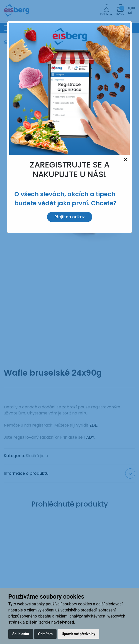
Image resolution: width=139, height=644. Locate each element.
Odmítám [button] (45, 634)
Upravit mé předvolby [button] (78, 634)
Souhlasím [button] (21, 634)
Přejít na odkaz (70, 217)
